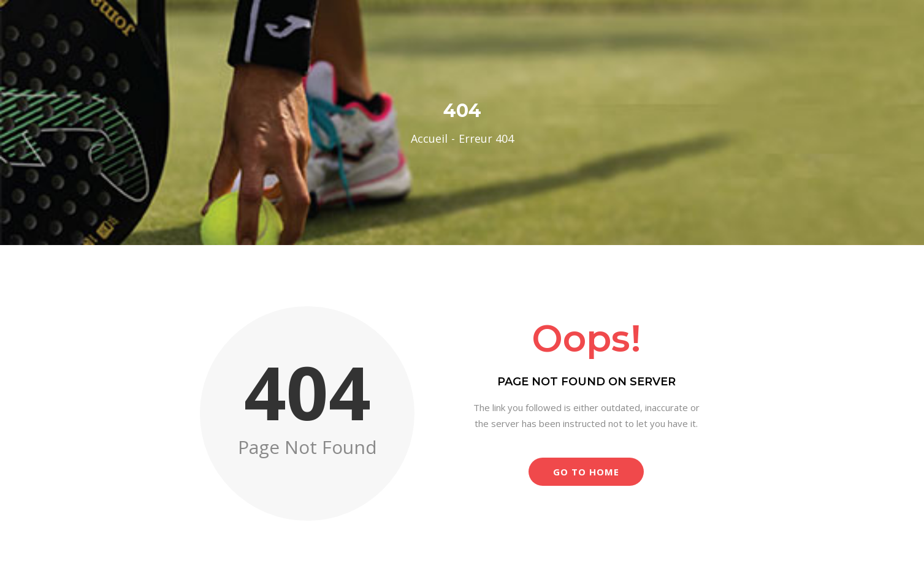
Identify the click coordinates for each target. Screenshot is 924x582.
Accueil (429, 138)
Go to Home (586, 472)
